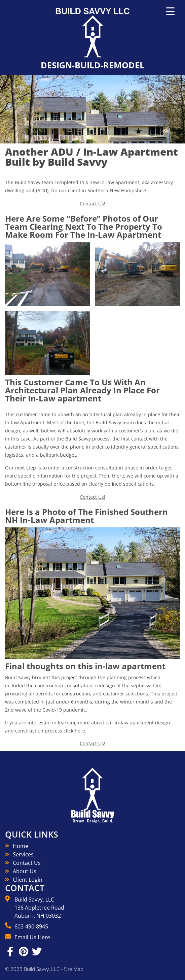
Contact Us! (92, 204)
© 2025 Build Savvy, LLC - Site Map (44, 969)
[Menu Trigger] (170, 11)
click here (74, 731)
